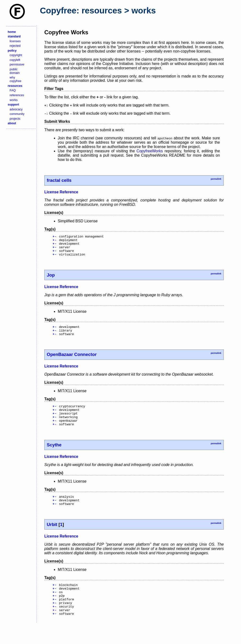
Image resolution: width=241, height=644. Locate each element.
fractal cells (59, 180)
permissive (17, 64)
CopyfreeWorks (150, 151)
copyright (16, 55)
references (17, 95)
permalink (216, 179)
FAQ (13, 90)
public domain (15, 71)
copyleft (15, 60)
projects (15, 119)
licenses (15, 41)
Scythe (54, 456)
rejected (15, 46)
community (17, 114)
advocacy (16, 109)
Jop (51, 279)
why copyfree (15, 79)
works (14, 100)
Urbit (52, 537)
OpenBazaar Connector (72, 361)
